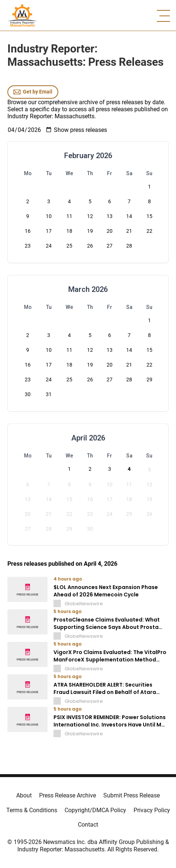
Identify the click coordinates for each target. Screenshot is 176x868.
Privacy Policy (152, 810)
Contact (88, 825)
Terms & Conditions (32, 810)
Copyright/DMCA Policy (95, 810)
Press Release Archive (68, 795)
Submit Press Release (132, 795)
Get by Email (33, 92)
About (24, 795)
